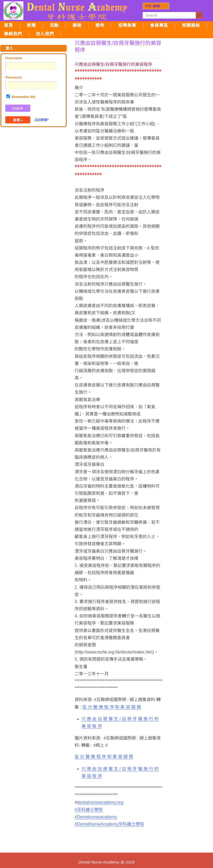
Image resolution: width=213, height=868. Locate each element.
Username (14, 58)
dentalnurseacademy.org (100, 802)
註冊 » (18, 120)
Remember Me (21, 97)
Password (13, 77)
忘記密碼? (41, 120)
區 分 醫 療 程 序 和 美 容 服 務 (112, 707)
